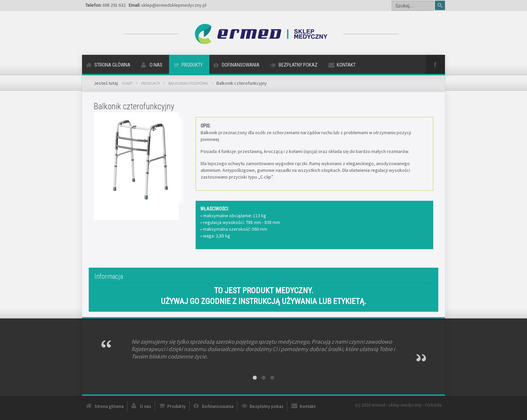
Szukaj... (392, 0)
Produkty (192, 65)
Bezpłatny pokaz (298, 65)
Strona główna (112, 65)
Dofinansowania (241, 65)
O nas (156, 65)
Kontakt (346, 65)
